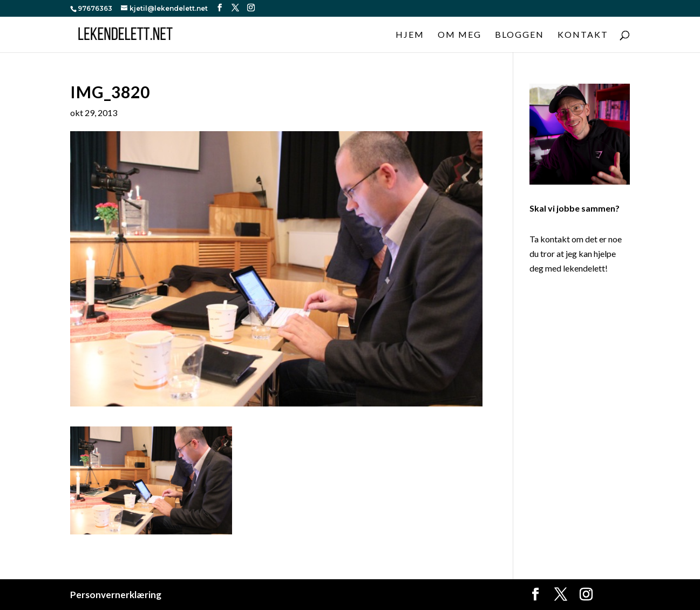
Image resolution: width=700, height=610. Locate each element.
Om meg (460, 35)
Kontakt (583, 35)
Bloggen (519, 35)
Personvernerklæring (116, 595)
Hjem (410, 35)
